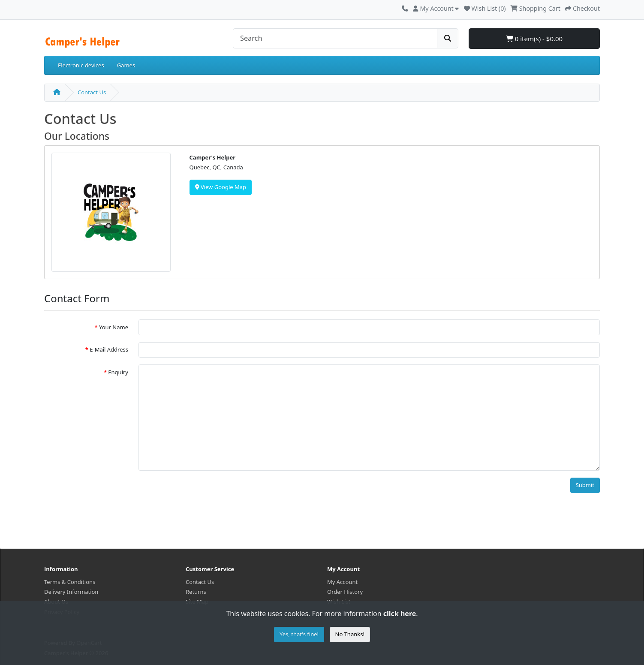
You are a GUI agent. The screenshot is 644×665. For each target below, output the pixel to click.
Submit (585, 485)
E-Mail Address (109, 349)
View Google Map (221, 187)
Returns (196, 592)
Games (126, 65)
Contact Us (92, 92)
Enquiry (118, 372)
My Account (342, 582)
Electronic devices (81, 65)
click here (400, 614)
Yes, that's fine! (299, 634)
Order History (345, 592)
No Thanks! (350, 634)
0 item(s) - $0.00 (534, 39)
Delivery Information (71, 592)
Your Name (114, 327)
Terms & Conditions (70, 582)
